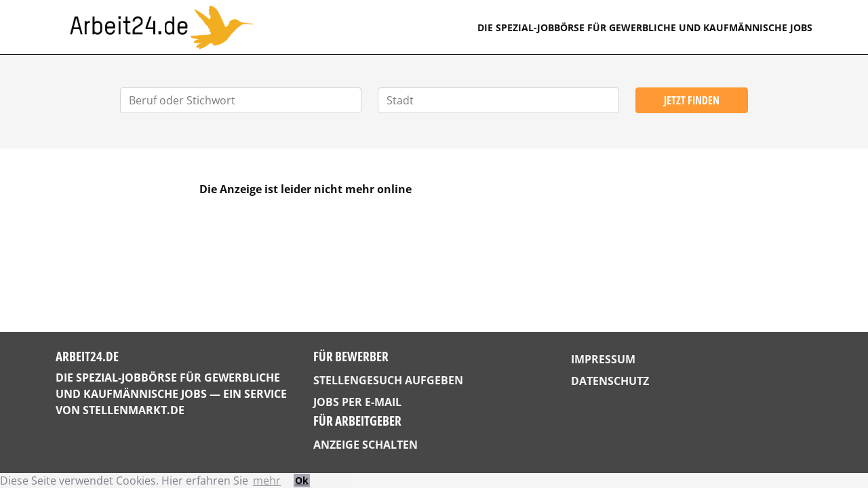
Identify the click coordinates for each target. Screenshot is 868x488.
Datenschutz (610, 381)
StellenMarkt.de (134, 410)
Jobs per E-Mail (357, 402)
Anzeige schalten (366, 445)
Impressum (603, 359)
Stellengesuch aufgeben (388, 380)
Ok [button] (302, 480)
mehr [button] (267, 481)
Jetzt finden (692, 100)
